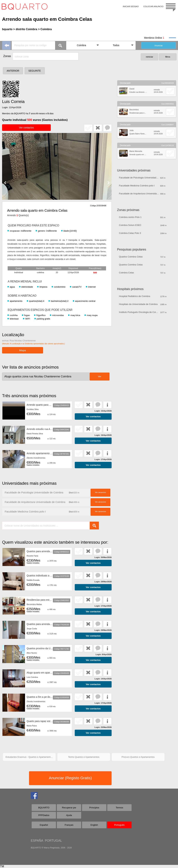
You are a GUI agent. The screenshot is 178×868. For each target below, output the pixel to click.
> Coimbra (45, 29)
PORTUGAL (53, 841)
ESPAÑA (37, 841)
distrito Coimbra (26, 29)
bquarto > (8, 29)
